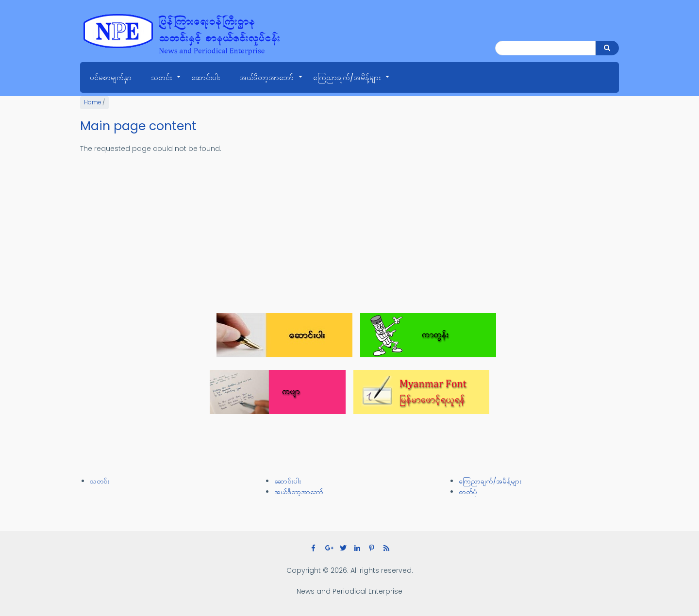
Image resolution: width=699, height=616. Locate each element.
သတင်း (166, 83)
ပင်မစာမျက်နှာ (111, 77)
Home (92, 102)
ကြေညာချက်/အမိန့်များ (352, 83)
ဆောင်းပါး (206, 77)
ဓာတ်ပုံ (468, 492)
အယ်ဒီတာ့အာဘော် (271, 83)
